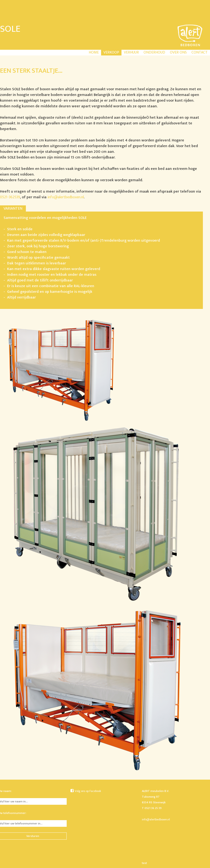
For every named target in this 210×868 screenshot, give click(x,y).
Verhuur (131, 53)
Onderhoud (154, 53)
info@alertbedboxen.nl (66, 197)
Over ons (178, 53)
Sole (10, 29)
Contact (200, 53)
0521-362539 (10, 197)
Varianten (13, 209)
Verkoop (111, 53)
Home (94, 53)
